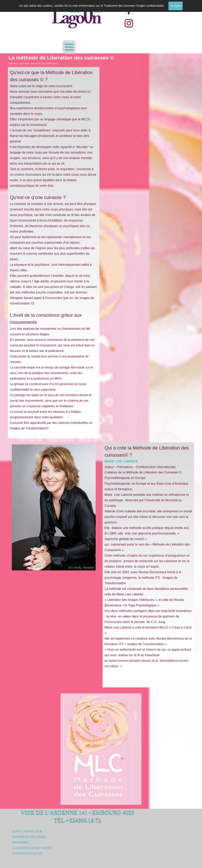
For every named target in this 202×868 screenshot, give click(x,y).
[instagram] (129, 23)
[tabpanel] (54, 253)
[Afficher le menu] (69, 47)
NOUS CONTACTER (27, 831)
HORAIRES (21, 842)
